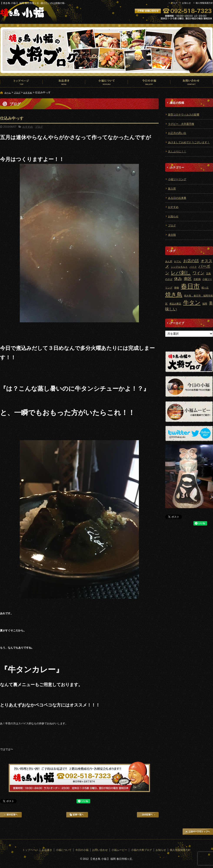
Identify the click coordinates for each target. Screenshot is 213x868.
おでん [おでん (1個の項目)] (178, 261)
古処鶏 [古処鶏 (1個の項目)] (197, 279)
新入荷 (172, 189)
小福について (106, 82)
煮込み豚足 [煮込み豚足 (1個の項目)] (175, 304)
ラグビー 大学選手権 (181, 124)
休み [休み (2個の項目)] (178, 279)
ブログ (174, 3)
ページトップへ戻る (198, 832)
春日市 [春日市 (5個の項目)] (190, 286)
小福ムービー (119, 850)
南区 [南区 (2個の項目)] (188, 279)
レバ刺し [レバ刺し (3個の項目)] (181, 273)
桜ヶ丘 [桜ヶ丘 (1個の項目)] (205, 288)
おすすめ (28, 93)
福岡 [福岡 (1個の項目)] (205, 304)
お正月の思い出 (177, 133)
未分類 (172, 235)
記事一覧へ (77, 815)
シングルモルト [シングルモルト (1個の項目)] (179, 267)
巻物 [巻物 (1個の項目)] (176, 288)
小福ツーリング (177, 179)
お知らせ (186, 3)
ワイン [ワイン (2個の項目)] (198, 273)
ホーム (8, 93)
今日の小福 (149, 82)
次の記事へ (148, 815)
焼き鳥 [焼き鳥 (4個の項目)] (174, 295)
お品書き (64, 82)
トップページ (21, 82)
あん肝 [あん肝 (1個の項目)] (169, 261)
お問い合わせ (192, 82)
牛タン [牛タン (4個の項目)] (192, 303)
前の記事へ (11, 815)
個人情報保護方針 (204, 3)
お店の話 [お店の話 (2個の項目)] (191, 261)
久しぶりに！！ (177, 152)
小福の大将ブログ (141, 850)
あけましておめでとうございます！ (189, 142)
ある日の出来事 (177, 198)
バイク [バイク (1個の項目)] (193, 267)
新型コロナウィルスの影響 (184, 115)
